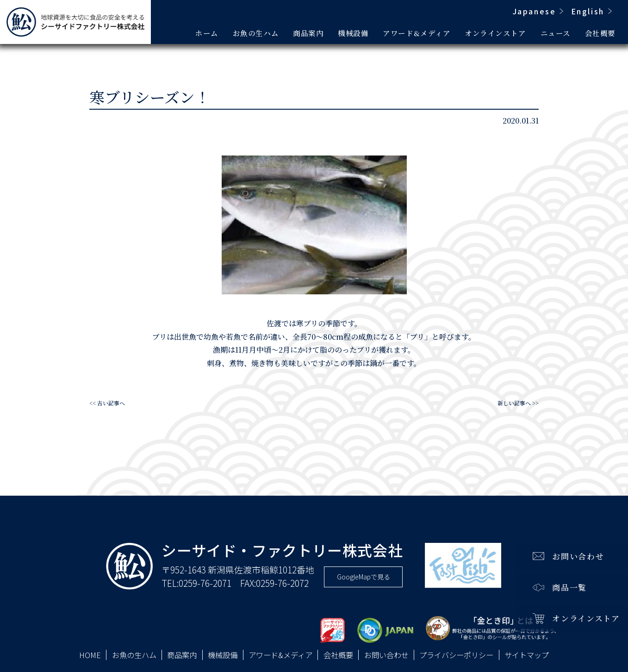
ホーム (207, 33)
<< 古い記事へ (107, 403)
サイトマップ (527, 655)
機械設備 (353, 33)
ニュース (556, 33)
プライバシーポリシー (456, 655)
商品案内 (308, 33)
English (588, 11)
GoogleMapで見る (364, 577)
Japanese (535, 11)
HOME (90, 655)
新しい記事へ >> (518, 403)
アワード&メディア (417, 33)
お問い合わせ (386, 655)
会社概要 (600, 33)
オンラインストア (495, 33)
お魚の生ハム (256, 33)
